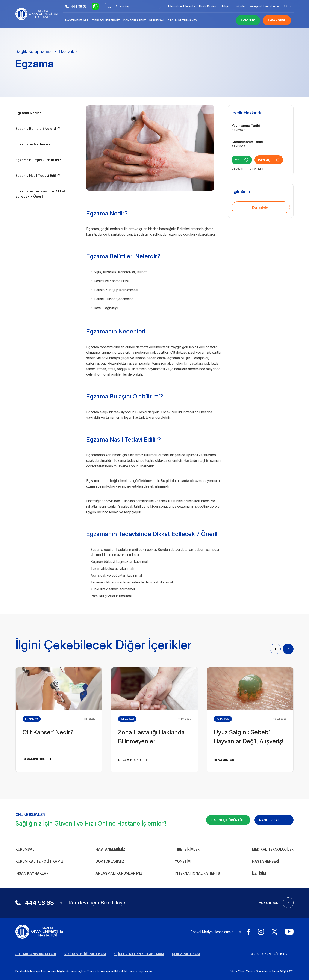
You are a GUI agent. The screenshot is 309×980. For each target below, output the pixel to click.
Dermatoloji (261, 207)
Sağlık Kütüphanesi (183, 20)
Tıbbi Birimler (187, 849)
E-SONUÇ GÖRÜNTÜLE (228, 820)
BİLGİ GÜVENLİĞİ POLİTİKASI (85, 954)
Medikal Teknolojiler (273, 849)
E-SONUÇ (248, 20)
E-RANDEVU (277, 20)
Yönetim (183, 861)
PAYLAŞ (275, 160)
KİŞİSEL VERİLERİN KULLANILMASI (139, 954)
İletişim (226, 6)
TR (287, 6)
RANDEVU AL (274, 820)
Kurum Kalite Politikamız (39, 861)
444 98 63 (76, 6)
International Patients (182, 6)
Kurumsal (157, 20)
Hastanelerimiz (77, 20)
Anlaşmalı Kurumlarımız (265, 6)
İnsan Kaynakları (32, 873)
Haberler (240, 6)
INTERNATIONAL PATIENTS (197, 873)
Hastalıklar (69, 51)
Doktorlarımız (135, 20)
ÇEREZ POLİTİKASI (186, 954)
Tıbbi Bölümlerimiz (106, 20)
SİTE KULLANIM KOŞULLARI (36, 954)
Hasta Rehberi (208, 6)
